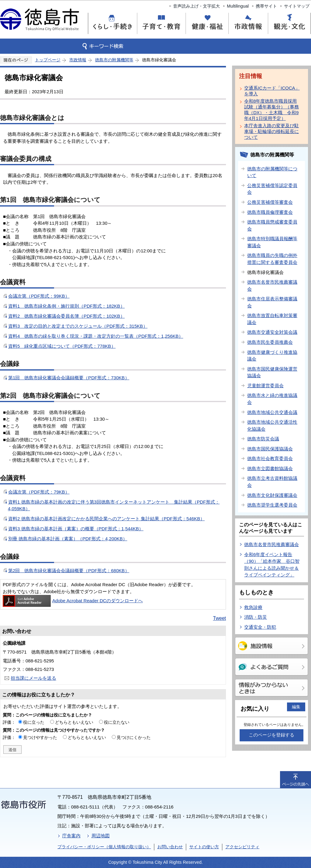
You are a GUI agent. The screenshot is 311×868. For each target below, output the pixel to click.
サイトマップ (297, 6)
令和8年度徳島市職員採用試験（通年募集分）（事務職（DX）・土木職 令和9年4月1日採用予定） (272, 110)
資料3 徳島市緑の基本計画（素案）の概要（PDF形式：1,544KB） (76, 529)
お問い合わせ (170, 847)
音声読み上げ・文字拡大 (197, 6)
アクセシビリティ (242, 847)
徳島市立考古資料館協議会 (272, 482)
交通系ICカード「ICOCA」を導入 (272, 91)
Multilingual (238, 6)
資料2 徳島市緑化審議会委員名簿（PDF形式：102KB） (67, 316)
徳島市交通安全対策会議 (272, 332)
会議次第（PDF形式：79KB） (39, 492)
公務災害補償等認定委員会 (272, 189)
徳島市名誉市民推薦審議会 (272, 285)
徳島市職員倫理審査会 (270, 212)
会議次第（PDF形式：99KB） (39, 296)
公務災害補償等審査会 (270, 202)
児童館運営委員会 (265, 386)
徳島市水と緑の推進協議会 (272, 399)
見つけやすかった (40, 737)
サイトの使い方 (204, 847)
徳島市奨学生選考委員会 (272, 505)
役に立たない (117, 722)
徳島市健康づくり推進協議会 (272, 356)
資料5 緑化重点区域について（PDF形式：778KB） (62, 346)
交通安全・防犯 (260, 627)
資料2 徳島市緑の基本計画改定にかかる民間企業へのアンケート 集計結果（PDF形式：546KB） (106, 519)
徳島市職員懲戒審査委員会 (272, 225)
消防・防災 (256, 617)
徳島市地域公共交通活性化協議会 (272, 425)
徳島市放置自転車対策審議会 (272, 319)
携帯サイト (266, 6)
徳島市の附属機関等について (272, 172)
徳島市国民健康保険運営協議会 (272, 372)
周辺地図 (101, 836)
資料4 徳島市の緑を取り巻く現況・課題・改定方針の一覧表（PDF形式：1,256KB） (96, 336)
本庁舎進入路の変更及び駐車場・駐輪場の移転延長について (272, 131)
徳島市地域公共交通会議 (272, 412)
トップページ (48, 60)
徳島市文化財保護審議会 (272, 495)
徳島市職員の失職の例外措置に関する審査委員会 (272, 259)
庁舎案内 (71, 836)
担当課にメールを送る (33, 678)
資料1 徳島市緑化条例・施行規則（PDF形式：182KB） (67, 306)
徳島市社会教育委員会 (270, 458)
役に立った (34, 722)
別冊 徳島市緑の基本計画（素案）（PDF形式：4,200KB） (68, 539)
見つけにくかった (134, 737)
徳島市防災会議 (263, 439)
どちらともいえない (74, 722)
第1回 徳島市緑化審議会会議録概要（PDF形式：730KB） (69, 378)
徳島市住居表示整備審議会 (272, 302)
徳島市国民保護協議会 (270, 449)
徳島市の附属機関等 (114, 60)
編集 (296, 707)
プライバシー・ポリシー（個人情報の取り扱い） (104, 847)
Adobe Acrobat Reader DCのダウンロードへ (73, 601)
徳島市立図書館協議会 (270, 468)
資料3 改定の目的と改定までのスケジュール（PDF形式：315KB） (78, 326)
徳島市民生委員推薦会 (270, 342)
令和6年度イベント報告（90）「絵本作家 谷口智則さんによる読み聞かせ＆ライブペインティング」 (272, 565)
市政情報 (78, 60)
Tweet (219, 618)
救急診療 (253, 607)
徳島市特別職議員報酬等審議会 (272, 242)
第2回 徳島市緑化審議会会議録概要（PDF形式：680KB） (69, 571)
